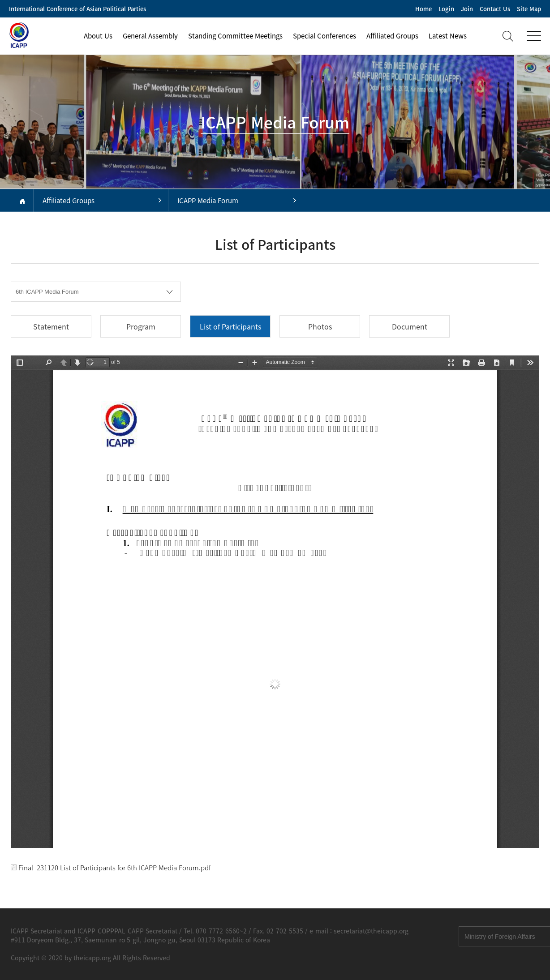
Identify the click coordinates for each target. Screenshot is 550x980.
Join (467, 9)
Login (446, 9)
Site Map (529, 9)
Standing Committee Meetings (235, 36)
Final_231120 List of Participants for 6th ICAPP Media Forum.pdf (111, 868)
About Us (98, 36)
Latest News (448, 36)
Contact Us (495, 9)
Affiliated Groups (392, 36)
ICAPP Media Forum (208, 201)
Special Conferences (324, 36)
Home (423, 9)
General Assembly (150, 36)
